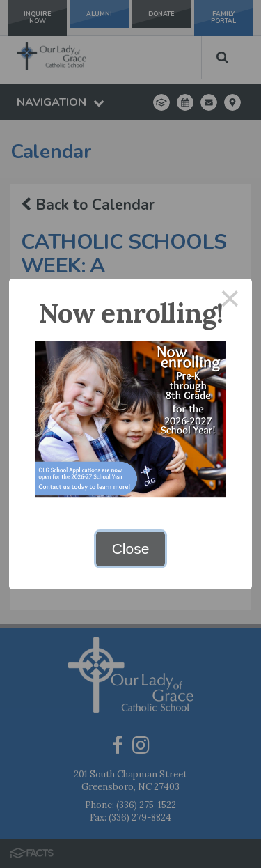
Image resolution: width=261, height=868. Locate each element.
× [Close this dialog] (230, 301)
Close (131, 549)
